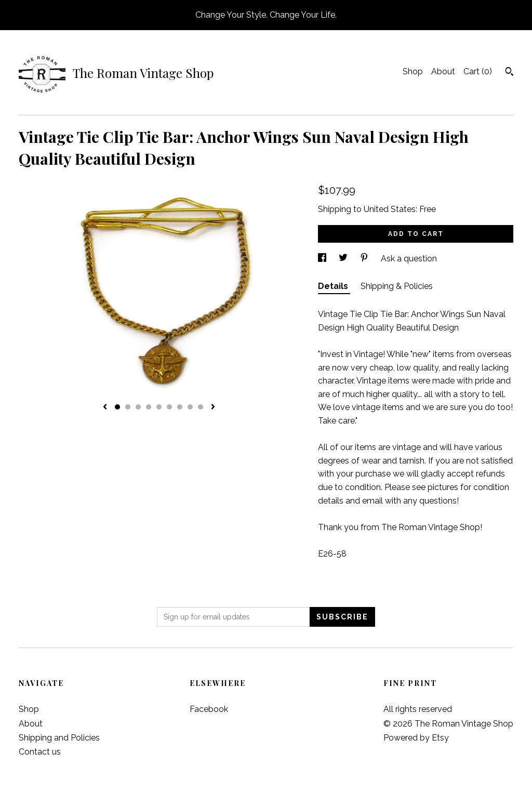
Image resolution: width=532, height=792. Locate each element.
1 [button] (117, 407)
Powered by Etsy (416, 738)
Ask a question (409, 259)
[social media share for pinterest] (365, 259)
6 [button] (169, 407)
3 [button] (138, 407)
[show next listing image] (213, 407)
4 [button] (149, 407)
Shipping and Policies (59, 738)
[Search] (509, 73)
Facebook (209, 709)
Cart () (478, 71)
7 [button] (180, 407)
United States (390, 209)
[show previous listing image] (105, 407)
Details (334, 286)
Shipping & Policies (397, 286)
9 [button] (201, 407)
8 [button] (190, 407)
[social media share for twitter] (344, 259)
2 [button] (128, 407)
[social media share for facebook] (323, 259)
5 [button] (159, 407)
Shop (413, 71)
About (443, 71)
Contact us (40, 752)
